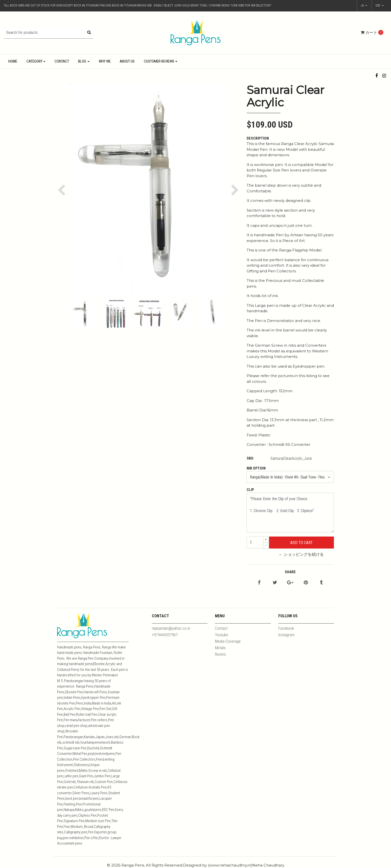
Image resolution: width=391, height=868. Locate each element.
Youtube (222, 635)
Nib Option (256, 468)
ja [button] (363, 5)
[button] (380, 6)
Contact (62, 61)
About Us (127, 61)
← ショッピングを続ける (301, 554)
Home (13, 61)
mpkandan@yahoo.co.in (171, 628)
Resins (220, 654)
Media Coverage (228, 641)
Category (34, 61)
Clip (250, 490)
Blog (82, 61)
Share (290, 572)
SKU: (250, 458)
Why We (105, 61)
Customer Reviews (159, 61)
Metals (220, 648)
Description (258, 138)
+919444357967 (165, 635)
